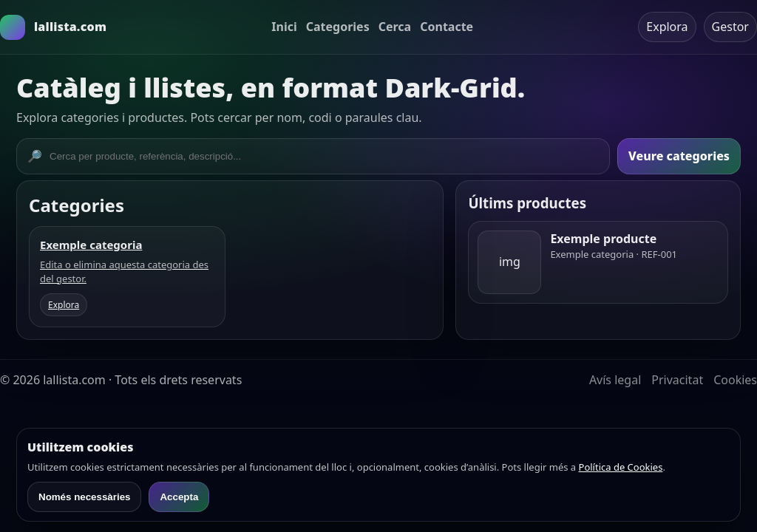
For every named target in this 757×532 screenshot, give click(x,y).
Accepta (179, 497)
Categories (338, 27)
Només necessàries (84, 497)
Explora (667, 27)
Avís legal (615, 380)
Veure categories (679, 156)
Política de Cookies (621, 467)
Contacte (447, 27)
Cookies (735, 380)
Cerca (395, 27)
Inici (284, 27)
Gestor (730, 27)
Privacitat (677, 380)
